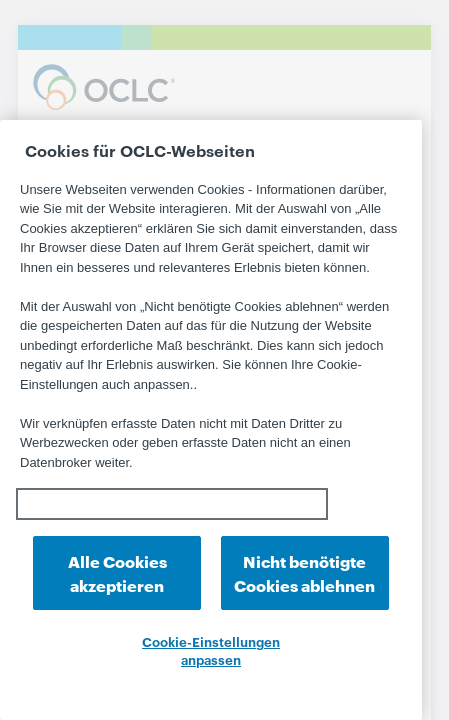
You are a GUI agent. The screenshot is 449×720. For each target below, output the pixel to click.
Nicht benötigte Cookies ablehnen (304, 572)
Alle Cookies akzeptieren (117, 572)
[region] (211, 420)
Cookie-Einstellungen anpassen (211, 650)
